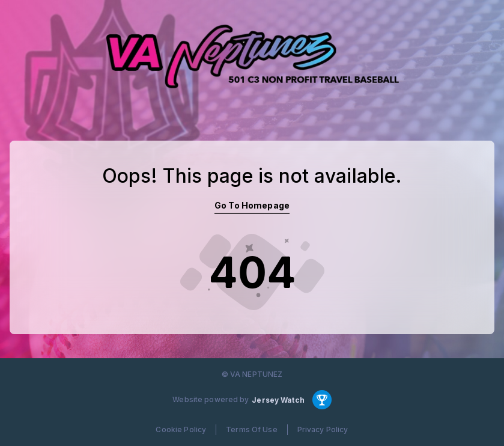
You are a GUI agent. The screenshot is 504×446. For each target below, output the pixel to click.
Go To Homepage (252, 205)
